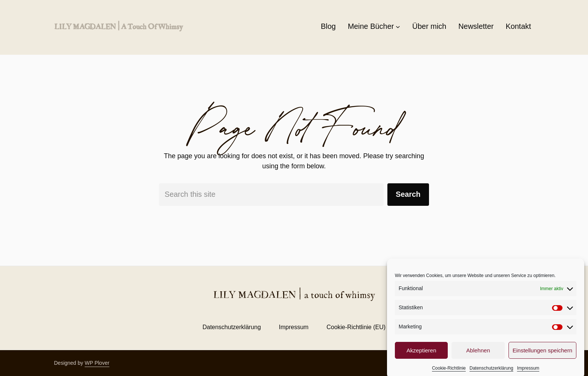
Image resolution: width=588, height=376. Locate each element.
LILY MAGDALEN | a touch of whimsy (118, 26)
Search (408, 194)
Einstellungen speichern (542, 356)
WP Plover (97, 363)
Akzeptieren (421, 356)
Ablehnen (478, 356)
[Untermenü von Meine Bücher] (398, 27)
